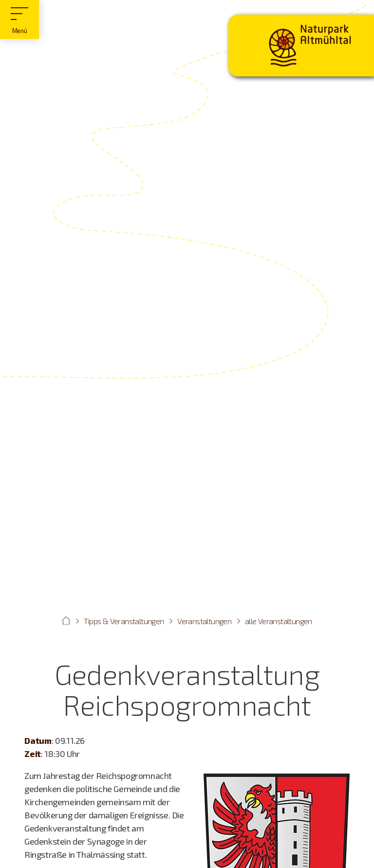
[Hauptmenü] (19, 19)
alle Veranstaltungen (279, 621)
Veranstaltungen (204, 621)
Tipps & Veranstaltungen (124, 621)
